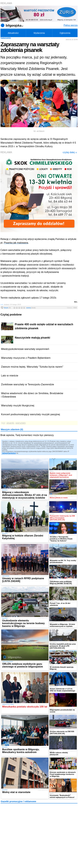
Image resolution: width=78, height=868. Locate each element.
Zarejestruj (12, 453)
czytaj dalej (70, 152)
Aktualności (13, 33)
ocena (31, 308)
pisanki (10, 423)
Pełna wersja (71, 25)
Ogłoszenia (65, 33)
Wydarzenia (39, 33)
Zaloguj (5, 453)
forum (7, 308)
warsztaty (21, 423)
